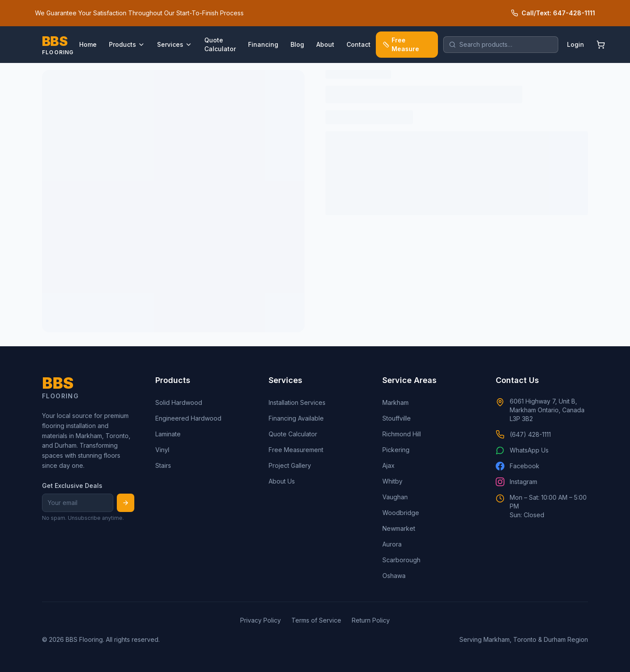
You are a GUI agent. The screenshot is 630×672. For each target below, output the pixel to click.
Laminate (168, 434)
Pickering (396, 450)
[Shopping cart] (601, 45)
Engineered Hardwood (188, 418)
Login (576, 44)
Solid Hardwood (179, 402)
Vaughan (395, 497)
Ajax (388, 465)
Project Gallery (290, 465)
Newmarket (399, 528)
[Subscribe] (126, 503)
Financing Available (296, 418)
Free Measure (401, 44)
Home (88, 44)
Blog (297, 44)
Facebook (518, 466)
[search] (501, 45)
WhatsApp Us (522, 450)
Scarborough (401, 560)
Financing (263, 44)
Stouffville (397, 418)
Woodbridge (401, 513)
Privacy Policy (261, 620)
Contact (359, 44)
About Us (282, 481)
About (325, 44)
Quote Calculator (220, 44)
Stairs (163, 465)
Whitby (392, 481)
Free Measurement (296, 450)
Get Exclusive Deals (72, 486)
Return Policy (371, 620)
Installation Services (297, 402)
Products (127, 44)
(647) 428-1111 (523, 435)
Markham (395, 402)
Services (175, 44)
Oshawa (394, 576)
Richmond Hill (402, 434)
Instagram (516, 482)
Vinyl (162, 450)
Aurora (392, 544)
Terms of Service (316, 620)
